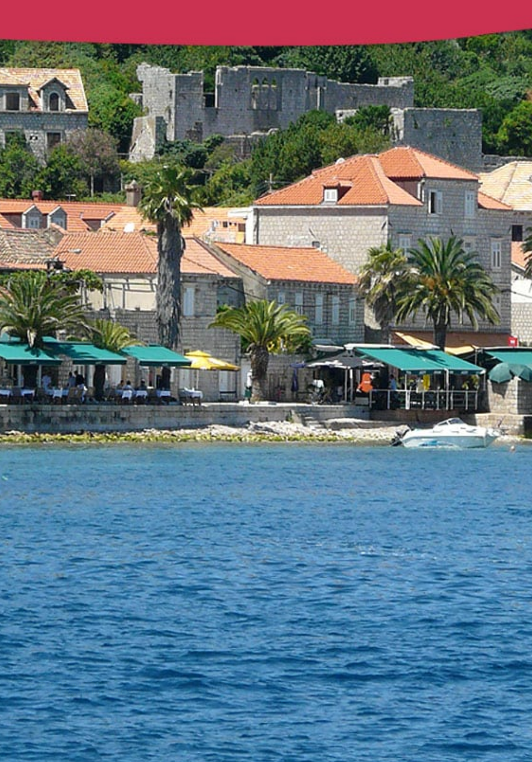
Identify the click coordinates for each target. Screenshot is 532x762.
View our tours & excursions (76, 717)
